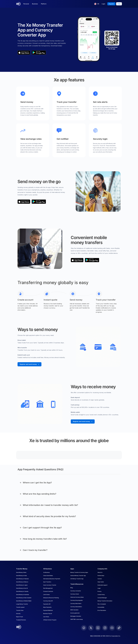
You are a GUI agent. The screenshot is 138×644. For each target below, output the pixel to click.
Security (18, 614)
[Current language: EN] (97, 4)
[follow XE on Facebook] (84, 628)
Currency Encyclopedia (76, 600)
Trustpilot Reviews (21, 620)
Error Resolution (102, 610)
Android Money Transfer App (78, 576)
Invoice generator (75, 613)
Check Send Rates (48, 576)
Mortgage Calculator (76, 616)
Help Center (101, 582)
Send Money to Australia (23, 595)
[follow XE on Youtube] (112, 628)
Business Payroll (48, 614)
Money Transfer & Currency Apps (79, 572)
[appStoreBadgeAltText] (24, 53)
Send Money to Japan (22, 585)
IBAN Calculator (74, 610)
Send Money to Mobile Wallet (24, 601)
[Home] (18, 4)
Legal (99, 588)
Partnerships (101, 576)
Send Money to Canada (22, 591)
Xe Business (47, 572)
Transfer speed (20, 607)
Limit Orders (47, 595)
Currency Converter (76, 591)
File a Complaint (102, 604)
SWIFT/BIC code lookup (77, 619)
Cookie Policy (101, 595)
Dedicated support (102, 585)
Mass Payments (47, 607)
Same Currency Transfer (50, 585)
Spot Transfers (47, 582)
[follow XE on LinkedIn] (98, 628)
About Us (100, 572)
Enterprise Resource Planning (51, 598)
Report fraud (19, 617)
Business (35, 4)
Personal (26, 4)
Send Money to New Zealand (24, 598)
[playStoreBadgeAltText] (39, 53)
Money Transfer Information (105, 601)
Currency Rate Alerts (76, 604)
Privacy (99, 591)
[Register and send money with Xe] (29, 364)
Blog (72, 588)
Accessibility (101, 607)
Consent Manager (102, 598)
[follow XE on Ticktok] (119, 628)
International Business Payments (52, 579)
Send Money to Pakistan (22, 579)
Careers (100, 579)
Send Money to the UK (22, 588)
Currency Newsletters (76, 607)
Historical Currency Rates (77, 597)
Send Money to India (21, 576)
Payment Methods (48, 610)
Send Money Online (21, 572)
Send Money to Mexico (22, 582)
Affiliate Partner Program (50, 620)
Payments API (47, 604)
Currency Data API (48, 601)
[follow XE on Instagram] (105, 628)
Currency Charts (75, 594)
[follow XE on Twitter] (91, 628)
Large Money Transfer (22, 604)
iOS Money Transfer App (77, 579)
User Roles (46, 617)
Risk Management (48, 588)
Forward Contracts (48, 591)
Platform (44, 4)
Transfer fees (20, 610)
